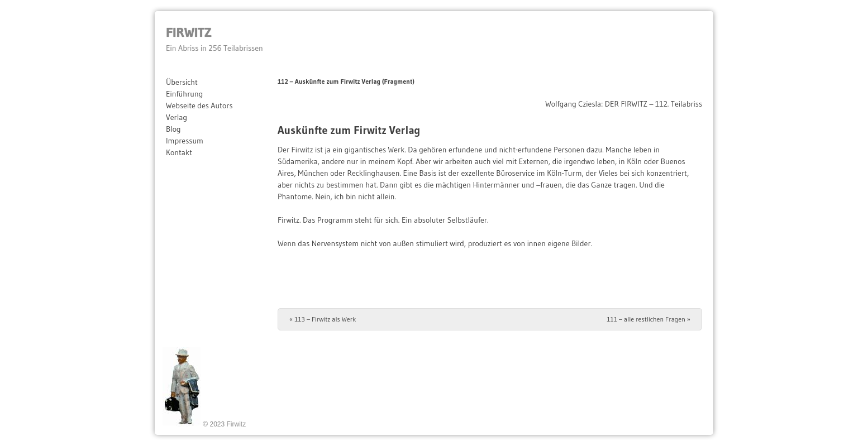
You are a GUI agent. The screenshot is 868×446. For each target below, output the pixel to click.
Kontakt (179, 152)
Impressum (185, 141)
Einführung (184, 94)
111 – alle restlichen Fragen (648, 319)
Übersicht (182, 82)
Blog (173, 129)
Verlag (177, 117)
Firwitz (189, 32)
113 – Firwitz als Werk (323, 319)
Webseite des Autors (199, 105)
